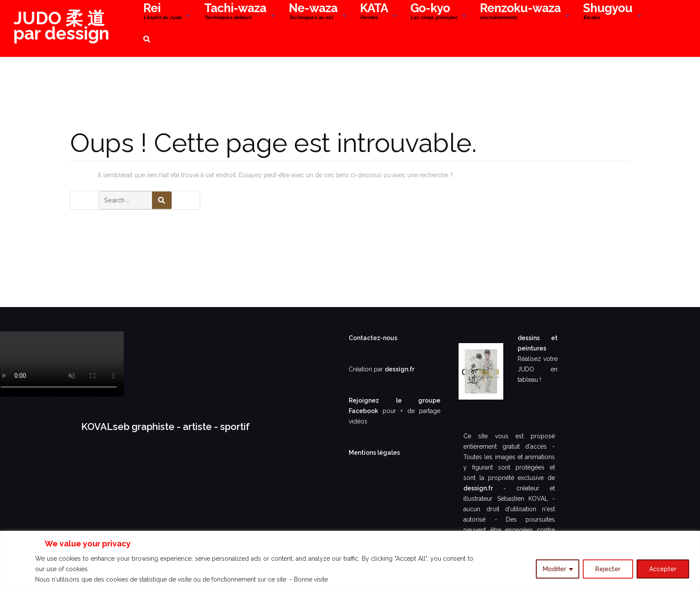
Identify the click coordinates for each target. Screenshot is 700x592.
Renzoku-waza (520, 12)
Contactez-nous (373, 338)
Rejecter (608, 569)
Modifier (555, 569)
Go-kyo (434, 12)
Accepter (663, 569)
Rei (162, 12)
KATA (374, 12)
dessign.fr (400, 369)
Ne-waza (313, 12)
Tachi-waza (235, 12)
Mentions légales (374, 453)
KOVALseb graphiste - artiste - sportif (165, 427)
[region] (350, 561)
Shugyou (608, 12)
